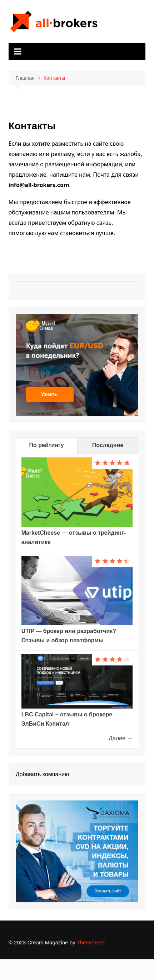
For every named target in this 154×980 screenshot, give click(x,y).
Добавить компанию (43, 774)
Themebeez (91, 942)
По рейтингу (47, 445)
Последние (108, 445)
